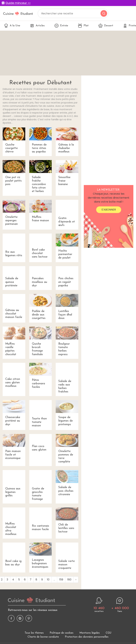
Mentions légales (90, 633)
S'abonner (109, 210)
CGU (109, 633)
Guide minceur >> (18, 3)
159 (61, 580)
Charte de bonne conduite (43, 637)
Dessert (106, 26)
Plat (83, 26)
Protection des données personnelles (87, 637)
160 (69, 580)
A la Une (12, 26)
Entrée (61, 26)
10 (48, 580)
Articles (37, 26)
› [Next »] (76, 580)
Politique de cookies (62, 633)
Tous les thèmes (34, 633)
